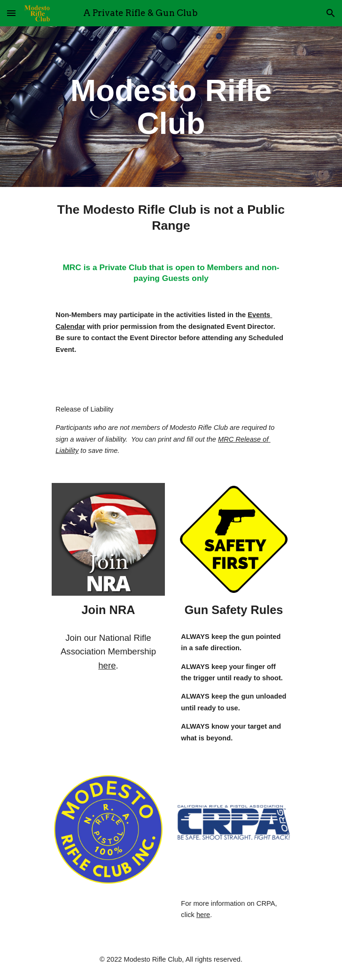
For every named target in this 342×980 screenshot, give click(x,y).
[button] (11, 13)
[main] (171, 107)
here (107, 665)
